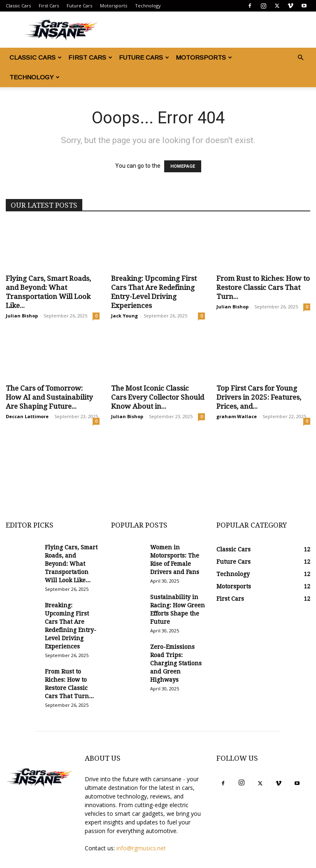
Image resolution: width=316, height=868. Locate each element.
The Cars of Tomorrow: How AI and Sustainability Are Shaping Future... (49, 397)
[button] (300, 58)
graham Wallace (237, 416)
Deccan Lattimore (27, 416)
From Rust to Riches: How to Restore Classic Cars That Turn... (263, 287)
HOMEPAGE (183, 166)
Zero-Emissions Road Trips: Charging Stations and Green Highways (176, 663)
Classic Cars (18, 6)
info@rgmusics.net (141, 848)
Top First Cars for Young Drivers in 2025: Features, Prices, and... (259, 397)
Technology (148, 6)
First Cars (49, 6)
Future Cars (79, 6)
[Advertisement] (158, 481)
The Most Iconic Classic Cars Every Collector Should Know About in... (158, 397)
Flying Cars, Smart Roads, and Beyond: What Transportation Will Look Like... (71, 564)
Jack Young (124, 316)
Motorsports (114, 6)
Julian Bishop (22, 316)
